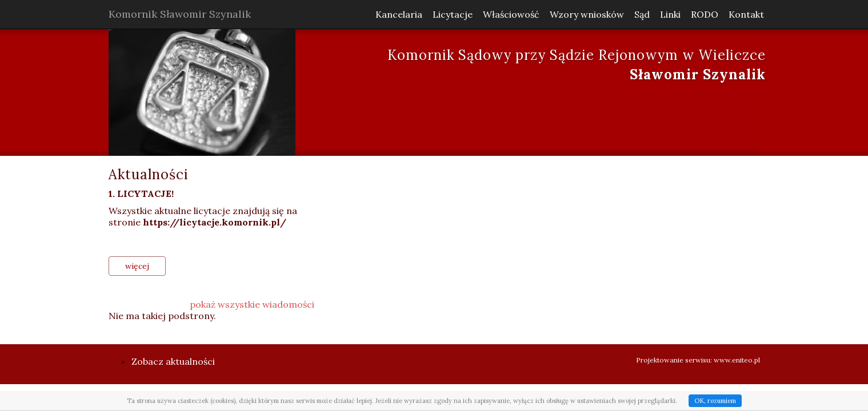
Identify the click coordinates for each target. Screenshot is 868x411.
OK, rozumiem (715, 401)
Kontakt (746, 14)
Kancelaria (399, 14)
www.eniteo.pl (737, 360)
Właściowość (511, 14)
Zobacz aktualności (173, 361)
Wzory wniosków (587, 14)
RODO (705, 14)
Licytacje (453, 14)
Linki (670, 14)
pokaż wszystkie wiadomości (252, 304)
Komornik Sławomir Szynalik (180, 14)
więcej (137, 266)
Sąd (642, 14)
